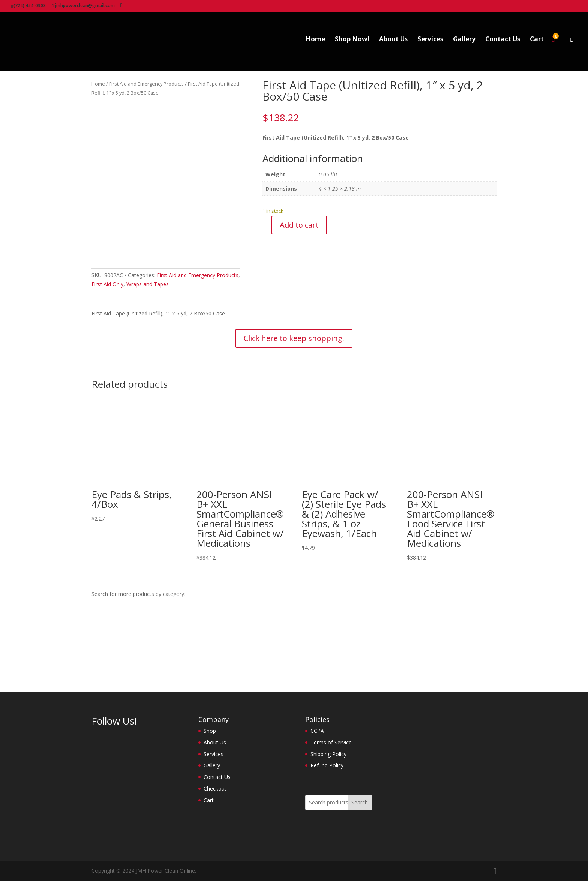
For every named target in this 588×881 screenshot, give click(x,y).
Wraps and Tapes (148, 284)
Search (360, 802)
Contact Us (503, 44)
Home (315, 44)
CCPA (317, 731)
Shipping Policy (328, 754)
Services (430, 44)
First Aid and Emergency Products (146, 84)
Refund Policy (327, 765)
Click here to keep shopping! (294, 338)
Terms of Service (331, 742)
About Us (393, 44)
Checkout (215, 789)
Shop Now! (352, 44)
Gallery (464, 44)
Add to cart (299, 225)
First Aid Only (107, 284)
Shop (210, 731)
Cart (537, 44)
